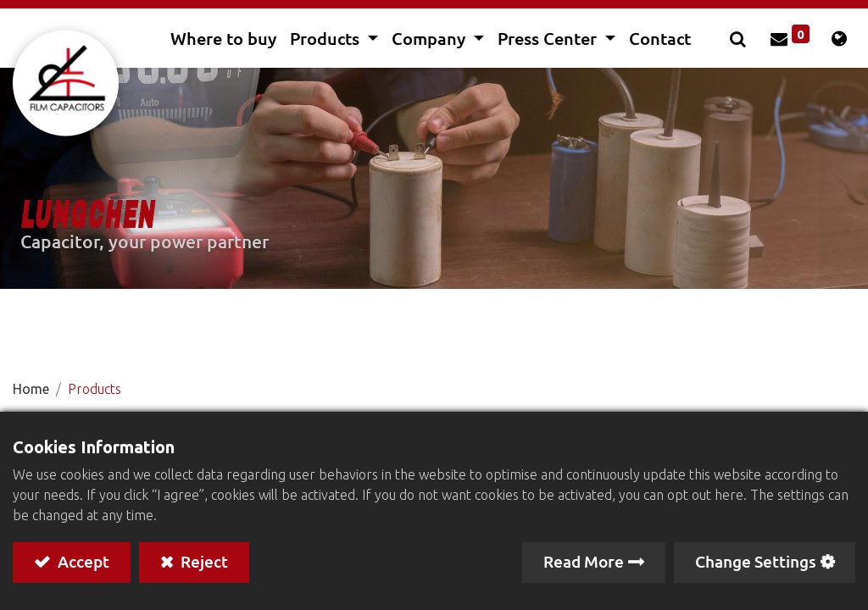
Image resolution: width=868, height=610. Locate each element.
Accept (82, 561)
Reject (203, 561)
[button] (740, 38)
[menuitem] (223, 38)
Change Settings (756, 561)
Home (31, 389)
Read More (584, 561)
